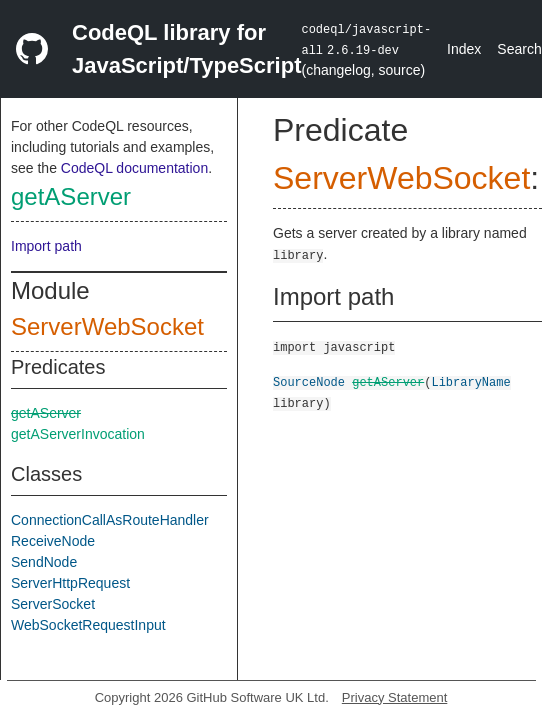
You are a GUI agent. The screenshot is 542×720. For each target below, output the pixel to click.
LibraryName (470, 381)
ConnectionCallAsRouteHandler (110, 520)
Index (464, 49)
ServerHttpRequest (70, 583)
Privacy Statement (395, 697)
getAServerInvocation (78, 434)
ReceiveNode (53, 541)
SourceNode (309, 381)
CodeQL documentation (134, 168)
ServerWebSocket (107, 326)
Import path (46, 246)
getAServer (71, 196)
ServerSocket (53, 604)
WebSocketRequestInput (88, 625)
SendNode (44, 562)
